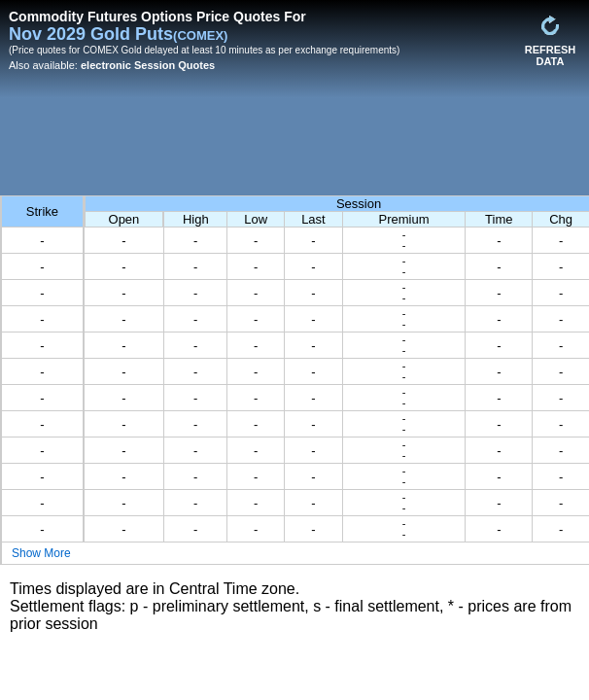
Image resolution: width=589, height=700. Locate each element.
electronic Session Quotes (148, 65)
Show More (41, 553)
